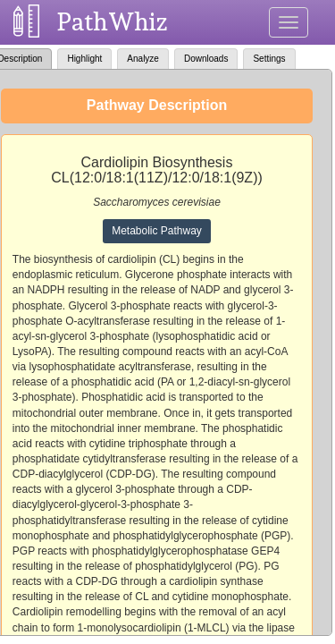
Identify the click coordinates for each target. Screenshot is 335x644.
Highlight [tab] (84, 59)
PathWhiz (113, 22)
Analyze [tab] (143, 59)
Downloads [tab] (206, 59)
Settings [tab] (269, 59)
